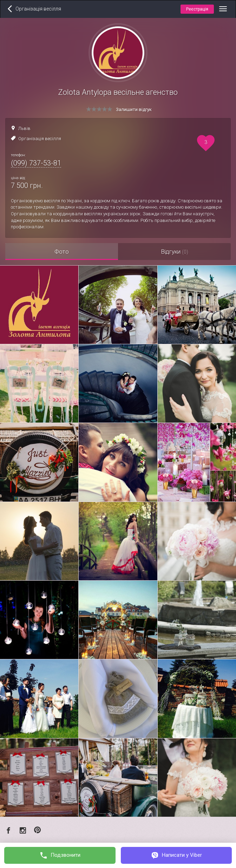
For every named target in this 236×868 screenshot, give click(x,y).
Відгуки (175, 252)
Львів (24, 128)
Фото (62, 252)
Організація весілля (40, 139)
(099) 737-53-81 (36, 163)
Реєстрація (197, 9)
